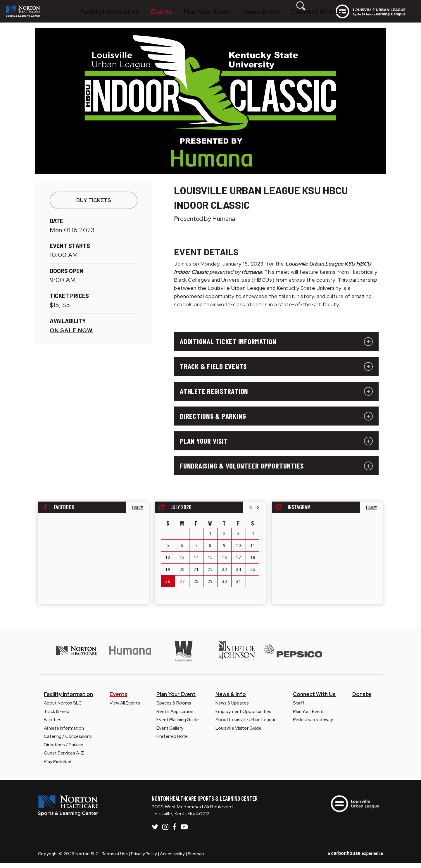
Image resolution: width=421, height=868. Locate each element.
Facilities (53, 725)
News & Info (226, 16)
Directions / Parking (64, 750)
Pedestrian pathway (313, 725)
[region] (210, 558)
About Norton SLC (63, 708)
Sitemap (196, 859)
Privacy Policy (144, 859)
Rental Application (175, 717)
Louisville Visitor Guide (238, 733)
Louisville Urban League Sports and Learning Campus (382, 16)
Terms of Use (115, 859)
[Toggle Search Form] (320, 16)
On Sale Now (71, 335)
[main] (210, 333)
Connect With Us (267, 16)
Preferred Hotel (172, 741)
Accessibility (172, 859)
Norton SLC (36, 16)
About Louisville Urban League (246, 725)
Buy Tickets (94, 205)
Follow (138, 512)
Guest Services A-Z (64, 758)
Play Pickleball (58, 767)
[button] (251, 512)
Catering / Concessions (68, 741)
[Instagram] (165, 832)
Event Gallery (170, 733)
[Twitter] (155, 832)
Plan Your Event (187, 16)
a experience (355, 858)
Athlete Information (64, 733)
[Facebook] (175, 832)
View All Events (125, 708)
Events (153, 16)
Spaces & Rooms (174, 708)
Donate (303, 16)
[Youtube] (184, 832)
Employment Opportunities (243, 717)
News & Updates (232, 708)
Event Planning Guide (178, 725)
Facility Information (115, 16)
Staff (299, 708)
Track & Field (57, 717)
